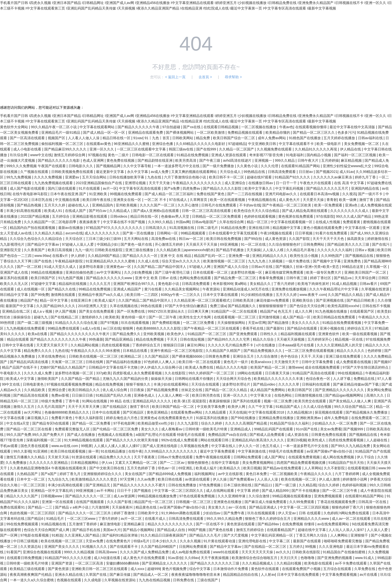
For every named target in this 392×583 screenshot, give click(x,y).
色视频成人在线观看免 (116, 435)
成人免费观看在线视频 (354, 362)
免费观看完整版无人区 (73, 429)
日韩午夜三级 (297, 278)
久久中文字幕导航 (138, 166)
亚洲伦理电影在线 (253, 541)
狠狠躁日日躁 (174, 345)
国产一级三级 (286, 485)
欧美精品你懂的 (278, 132)
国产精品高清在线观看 (31, 395)
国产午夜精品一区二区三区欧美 (287, 205)
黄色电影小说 (169, 284)
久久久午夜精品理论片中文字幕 (334, 289)
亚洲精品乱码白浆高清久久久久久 (258, 440)
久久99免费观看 (302, 502)
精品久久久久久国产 (22, 496)
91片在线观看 (90, 188)
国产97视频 (110, 323)
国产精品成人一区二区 (151, 575)
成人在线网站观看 (220, 491)
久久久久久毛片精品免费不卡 (231, 345)
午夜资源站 (212, 289)
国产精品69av (269, 524)
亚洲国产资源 (62, 563)
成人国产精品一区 (297, 317)
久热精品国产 (28, 474)
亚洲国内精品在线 (365, 188)
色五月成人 (271, 446)
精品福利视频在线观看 (298, 334)
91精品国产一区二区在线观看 (235, 311)
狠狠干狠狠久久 (139, 384)
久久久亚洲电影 (331, 547)
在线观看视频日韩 (362, 468)
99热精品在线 (255, 172)
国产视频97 (383, 362)
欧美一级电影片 (329, 144)
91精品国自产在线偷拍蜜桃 (344, 552)
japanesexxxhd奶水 (199, 250)
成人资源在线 (298, 435)
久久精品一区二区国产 (237, 149)
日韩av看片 (369, 284)
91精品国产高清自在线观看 (314, 373)
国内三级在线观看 (62, 188)
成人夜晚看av (172, 429)
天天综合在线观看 (206, 384)
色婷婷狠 (375, 351)
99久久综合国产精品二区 (354, 407)
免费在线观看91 (13, 507)
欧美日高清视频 (60, 250)
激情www (295, 367)
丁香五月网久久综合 (312, 535)
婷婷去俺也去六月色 (122, 418)
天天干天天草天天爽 (84, 407)
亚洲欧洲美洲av (309, 418)
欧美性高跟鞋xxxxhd (344, 306)
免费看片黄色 (62, 418)
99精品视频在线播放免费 (157, 496)
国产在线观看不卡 (124, 547)
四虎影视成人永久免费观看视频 (138, 373)
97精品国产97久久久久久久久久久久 (115, 228)
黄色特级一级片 (134, 317)
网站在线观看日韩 (215, 440)
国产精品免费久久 (127, 334)
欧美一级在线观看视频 (360, 334)
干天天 (172, 339)
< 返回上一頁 (175, 77)
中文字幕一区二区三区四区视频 (305, 507)
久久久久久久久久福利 (335, 250)
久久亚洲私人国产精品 (82, 535)
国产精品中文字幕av (44, 244)
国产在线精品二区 (65, 317)
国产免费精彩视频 (166, 323)
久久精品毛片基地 (301, 250)
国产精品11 (264, 485)
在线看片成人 (156, 519)
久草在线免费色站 (52, 356)
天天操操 (253, 250)
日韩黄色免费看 (218, 356)
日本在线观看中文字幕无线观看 (233, 233)
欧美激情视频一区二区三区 (225, 261)
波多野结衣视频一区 (247, 272)
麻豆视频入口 (38, 418)
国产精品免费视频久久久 (263, 351)
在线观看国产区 (362, 311)
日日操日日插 (83, 395)
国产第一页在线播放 (139, 233)
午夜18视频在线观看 (277, 233)
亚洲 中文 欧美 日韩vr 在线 (156, 278)
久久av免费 (147, 479)
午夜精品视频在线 (262, 200)
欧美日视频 (252, 468)
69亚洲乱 (186, 468)
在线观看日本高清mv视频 (320, 194)
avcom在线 (74, 233)
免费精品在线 (364, 379)
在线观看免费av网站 (187, 412)
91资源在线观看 (84, 457)
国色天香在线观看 (35, 446)
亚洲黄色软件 (329, 334)
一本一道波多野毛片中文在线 (177, 166)
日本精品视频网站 (85, 463)
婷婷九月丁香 (366, 177)
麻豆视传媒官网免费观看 (285, 272)
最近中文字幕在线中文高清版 (353, 127)
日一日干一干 (287, 183)
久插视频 (276, 261)
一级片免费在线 (298, 261)
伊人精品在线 (351, 149)
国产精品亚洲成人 (263, 507)
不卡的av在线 (250, 205)
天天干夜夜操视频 (215, 558)
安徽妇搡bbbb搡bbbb (123, 563)
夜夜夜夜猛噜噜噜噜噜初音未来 (196, 575)
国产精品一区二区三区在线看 (29, 429)
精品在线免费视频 (150, 339)
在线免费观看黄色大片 (176, 418)
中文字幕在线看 (13, 418)
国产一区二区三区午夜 (340, 491)
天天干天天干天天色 (329, 239)
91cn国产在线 (307, 429)
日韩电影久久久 (81, 166)
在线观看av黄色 (99, 144)
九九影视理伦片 (13, 244)
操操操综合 (22, 317)
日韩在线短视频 (193, 339)
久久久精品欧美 (169, 250)
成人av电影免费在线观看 (191, 552)
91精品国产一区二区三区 (207, 334)
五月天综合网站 (95, 177)
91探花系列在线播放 (212, 418)
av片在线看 (369, 575)
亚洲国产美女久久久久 (62, 547)
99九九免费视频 (19, 177)
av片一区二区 (132, 519)
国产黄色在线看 (221, 530)
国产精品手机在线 (87, 530)
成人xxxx (138, 569)
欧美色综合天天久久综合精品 (257, 211)
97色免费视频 (210, 485)
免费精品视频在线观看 (245, 132)
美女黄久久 (217, 507)
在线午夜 (135, 451)
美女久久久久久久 (306, 323)
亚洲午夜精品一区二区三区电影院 (177, 351)
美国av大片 (112, 530)
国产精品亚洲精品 (119, 339)
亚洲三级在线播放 (140, 250)
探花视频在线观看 (329, 412)
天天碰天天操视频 (291, 339)
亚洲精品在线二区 (16, 311)
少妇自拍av (212, 513)
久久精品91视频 (289, 563)
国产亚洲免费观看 (244, 334)
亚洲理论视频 (136, 183)
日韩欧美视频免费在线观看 (73, 172)
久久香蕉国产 (35, 250)
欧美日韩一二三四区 (143, 295)
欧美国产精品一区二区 (268, 367)
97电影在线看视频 (35, 535)
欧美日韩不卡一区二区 (227, 177)
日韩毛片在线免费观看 (219, 205)
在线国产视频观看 (90, 502)
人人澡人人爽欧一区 (174, 395)
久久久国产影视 (120, 502)
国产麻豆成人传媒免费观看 (266, 502)
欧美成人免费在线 (200, 367)
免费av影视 (61, 395)
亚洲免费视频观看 (328, 496)
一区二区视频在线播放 (259, 127)
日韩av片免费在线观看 (176, 457)
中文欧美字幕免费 (211, 407)
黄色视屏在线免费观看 (296, 216)
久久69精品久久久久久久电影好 (201, 144)
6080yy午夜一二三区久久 (181, 295)
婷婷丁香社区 (321, 278)
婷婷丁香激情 (124, 513)
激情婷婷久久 (92, 317)
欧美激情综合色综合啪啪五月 (255, 558)
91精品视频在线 (54, 524)
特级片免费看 (52, 401)
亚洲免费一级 (239, 256)
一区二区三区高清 (89, 563)
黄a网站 (241, 284)
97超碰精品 (237, 144)
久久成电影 (93, 580)
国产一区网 (9, 535)
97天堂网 (128, 479)
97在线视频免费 (378, 339)
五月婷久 (296, 547)
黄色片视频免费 (175, 569)
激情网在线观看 (63, 295)
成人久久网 (304, 311)
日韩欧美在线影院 (109, 250)
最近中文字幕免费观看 (218, 451)
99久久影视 (22, 451)
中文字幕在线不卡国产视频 (124, 222)
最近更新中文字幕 (110, 172)
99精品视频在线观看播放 (292, 496)
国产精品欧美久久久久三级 (349, 244)
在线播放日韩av (261, 183)
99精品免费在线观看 (64, 328)
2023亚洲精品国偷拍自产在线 (99, 183)
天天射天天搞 (59, 457)
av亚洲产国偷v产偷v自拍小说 (330, 451)
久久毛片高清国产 (52, 407)
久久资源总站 (31, 547)
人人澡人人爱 (378, 530)
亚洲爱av (73, 177)
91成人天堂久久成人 (61, 267)
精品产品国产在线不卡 (20, 367)
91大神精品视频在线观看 (84, 440)
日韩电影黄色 (34, 384)
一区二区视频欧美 (284, 474)
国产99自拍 (254, 239)
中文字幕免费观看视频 (340, 575)
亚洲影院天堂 (11, 250)
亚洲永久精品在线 (69, 575)
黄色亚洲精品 (158, 412)
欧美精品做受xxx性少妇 (156, 423)
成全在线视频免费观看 (323, 367)
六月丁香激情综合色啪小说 (185, 177)
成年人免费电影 (337, 418)
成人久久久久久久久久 (102, 233)
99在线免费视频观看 (23, 524)
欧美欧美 (112, 317)
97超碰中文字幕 (44, 284)
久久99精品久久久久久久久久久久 (171, 451)
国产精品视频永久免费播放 (367, 412)
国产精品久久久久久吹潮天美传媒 (132, 440)
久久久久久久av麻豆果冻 (333, 177)
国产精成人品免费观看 (267, 435)
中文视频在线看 (68, 200)
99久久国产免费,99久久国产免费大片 (36, 435)
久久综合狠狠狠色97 (285, 244)
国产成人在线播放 (81, 435)
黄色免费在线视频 (121, 160)
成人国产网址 (275, 457)
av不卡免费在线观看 (351, 563)
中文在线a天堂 (18, 423)
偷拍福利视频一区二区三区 (63, 144)
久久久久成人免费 (38, 373)
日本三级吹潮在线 (238, 485)
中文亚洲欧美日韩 (262, 144)
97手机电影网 (124, 423)
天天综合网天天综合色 (234, 379)
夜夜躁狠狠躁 (220, 401)
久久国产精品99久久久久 (56, 306)
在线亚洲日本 (81, 300)
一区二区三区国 (33, 485)
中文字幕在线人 (224, 446)
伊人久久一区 (249, 446)
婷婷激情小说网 (355, 479)
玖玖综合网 (19, 155)
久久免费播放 (16, 463)
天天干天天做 (160, 183)
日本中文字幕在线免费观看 (298, 575)
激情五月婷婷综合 (250, 530)
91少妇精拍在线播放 (257, 295)
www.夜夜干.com (313, 295)
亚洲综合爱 (57, 390)
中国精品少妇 (108, 244)
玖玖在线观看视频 (135, 323)
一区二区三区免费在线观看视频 (310, 351)
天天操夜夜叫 (123, 507)
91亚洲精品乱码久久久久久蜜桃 (111, 261)
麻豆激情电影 (111, 524)
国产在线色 (43, 261)
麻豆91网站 (196, 345)
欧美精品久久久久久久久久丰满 (279, 379)
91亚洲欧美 (98, 194)
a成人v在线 (92, 328)
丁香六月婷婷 (284, 284)
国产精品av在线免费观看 (283, 468)
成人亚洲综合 (235, 183)
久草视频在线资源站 (120, 580)
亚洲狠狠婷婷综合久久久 (103, 474)
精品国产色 (29, 300)
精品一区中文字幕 (54, 300)
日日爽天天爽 (198, 311)
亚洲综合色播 (163, 144)
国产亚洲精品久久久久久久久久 (340, 390)
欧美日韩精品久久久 (84, 390)
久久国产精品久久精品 (346, 295)
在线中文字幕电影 (226, 463)
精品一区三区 (258, 222)
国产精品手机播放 (230, 250)
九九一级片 (84, 250)
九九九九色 (257, 261)
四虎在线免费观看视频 (346, 440)
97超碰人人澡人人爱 (78, 244)
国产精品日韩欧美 (361, 300)
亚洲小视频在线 (332, 328)
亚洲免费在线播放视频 (289, 289)
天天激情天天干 (287, 362)
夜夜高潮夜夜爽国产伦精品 (31, 575)
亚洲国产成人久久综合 (231, 267)
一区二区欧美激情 (211, 132)
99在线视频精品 (350, 373)
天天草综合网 (365, 278)
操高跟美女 (356, 239)
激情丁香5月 (140, 407)
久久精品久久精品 (49, 233)
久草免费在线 (365, 569)
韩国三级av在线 (182, 149)
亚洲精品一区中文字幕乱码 (52, 491)
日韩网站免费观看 (248, 457)
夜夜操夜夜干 (90, 222)
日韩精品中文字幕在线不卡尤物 (113, 367)
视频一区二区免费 (278, 401)
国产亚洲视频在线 (330, 300)
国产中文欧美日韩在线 (107, 468)
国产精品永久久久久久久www (109, 278)
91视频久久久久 (95, 547)
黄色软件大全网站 (14, 127)
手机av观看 (9, 446)
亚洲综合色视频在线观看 (42, 552)
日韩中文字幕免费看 (318, 362)
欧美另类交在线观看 (311, 401)
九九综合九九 (59, 479)
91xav (138, 138)
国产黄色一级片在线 (137, 244)
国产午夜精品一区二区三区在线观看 (212, 328)
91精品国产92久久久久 (293, 177)
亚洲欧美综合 (303, 300)
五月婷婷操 (330, 160)
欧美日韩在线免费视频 (224, 239)
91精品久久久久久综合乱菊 (77, 323)
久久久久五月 (100, 284)
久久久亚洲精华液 (232, 496)
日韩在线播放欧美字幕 (127, 177)
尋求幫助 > (233, 77)
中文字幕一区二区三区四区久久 (179, 491)
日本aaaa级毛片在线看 (297, 345)
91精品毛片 (56, 519)
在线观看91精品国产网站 (301, 166)
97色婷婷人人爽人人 (160, 362)
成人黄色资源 (276, 239)
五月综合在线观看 (338, 569)
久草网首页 (199, 200)
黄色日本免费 (257, 474)
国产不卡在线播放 (306, 491)
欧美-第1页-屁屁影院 (190, 401)
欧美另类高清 (186, 160)
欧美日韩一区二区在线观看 (200, 362)
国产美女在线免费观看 (97, 311)
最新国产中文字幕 (20, 306)
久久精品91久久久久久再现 (316, 149)
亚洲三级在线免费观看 (343, 356)
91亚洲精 (41, 451)
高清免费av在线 (164, 239)
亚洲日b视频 (296, 440)
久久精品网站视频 (85, 345)
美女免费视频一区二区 (362, 144)
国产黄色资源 (59, 569)
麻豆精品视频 (352, 160)
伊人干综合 (366, 457)
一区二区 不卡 (156, 200)
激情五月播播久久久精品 (26, 457)
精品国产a (268, 311)
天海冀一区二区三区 (67, 362)
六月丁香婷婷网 (347, 474)
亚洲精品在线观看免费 (146, 132)
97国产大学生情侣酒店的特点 (366, 367)
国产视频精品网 (109, 166)
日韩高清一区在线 (373, 502)
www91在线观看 (226, 552)
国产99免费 (40, 295)
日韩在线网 (95, 362)
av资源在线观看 (198, 479)
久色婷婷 (330, 513)
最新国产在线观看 (307, 541)
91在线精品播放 (113, 451)
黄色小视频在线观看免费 (323, 228)
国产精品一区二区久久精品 (226, 390)
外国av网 (183, 222)
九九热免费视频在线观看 (54, 183)
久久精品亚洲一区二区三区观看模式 (202, 300)
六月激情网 (101, 507)
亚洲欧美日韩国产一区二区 (366, 272)
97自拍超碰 (172, 127)
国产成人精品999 (276, 491)
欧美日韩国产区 (43, 278)
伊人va (107, 463)
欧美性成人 (317, 440)
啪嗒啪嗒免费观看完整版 (343, 541)
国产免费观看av (242, 479)
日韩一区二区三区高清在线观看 (207, 211)
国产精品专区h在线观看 (51, 423)
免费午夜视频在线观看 (213, 457)
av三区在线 (112, 328)
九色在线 (155, 177)
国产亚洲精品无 (98, 485)
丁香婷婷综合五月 (147, 345)
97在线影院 (325, 216)
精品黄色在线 (146, 507)
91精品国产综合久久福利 (290, 423)
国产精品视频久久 (242, 306)
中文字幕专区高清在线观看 (140, 188)
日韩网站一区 (168, 233)
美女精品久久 (261, 284)
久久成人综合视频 (318, 407)
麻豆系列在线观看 (14, 278)
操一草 (93, 451)
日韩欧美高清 (243, 300)
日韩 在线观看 (310, 513)
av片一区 (110, 188)
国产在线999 (207, 149)
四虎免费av (192, 188)
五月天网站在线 (136, 239)
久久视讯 (349, 194)
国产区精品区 (134, 412)
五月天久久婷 (55, 205)
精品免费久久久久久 (115, 457)
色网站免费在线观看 (196, 278)
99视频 (311, 547)
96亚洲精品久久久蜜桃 (132, 144)
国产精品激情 (278, 323)
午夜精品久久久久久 (316, 474)
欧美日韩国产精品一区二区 (173, 407)
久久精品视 (307, 485)
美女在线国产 (136, 474)
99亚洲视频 (85, 491)
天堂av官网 (257, 323)
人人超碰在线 (377, 440)
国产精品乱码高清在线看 (29, 362)
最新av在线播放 (71, 228)
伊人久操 (220, 479)
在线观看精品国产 (281, 530)
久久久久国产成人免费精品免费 (145, 552)
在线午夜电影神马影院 (30, 194)
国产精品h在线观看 (302, 328)
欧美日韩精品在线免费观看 (335, 317)
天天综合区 (74, 239)
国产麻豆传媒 (120, 575)
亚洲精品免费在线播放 (276, 418)
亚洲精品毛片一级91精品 (61, 132)
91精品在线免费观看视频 (342, 323)
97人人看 (384, 379)
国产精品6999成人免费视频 (170, 474)
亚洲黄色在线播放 (228, 502)
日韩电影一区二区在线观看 (153, 155)
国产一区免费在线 (131, 311)
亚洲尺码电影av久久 (282, 194)
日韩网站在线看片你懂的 (194, 379)
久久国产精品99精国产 (159, 547)
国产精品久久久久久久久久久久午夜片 (80, 334)
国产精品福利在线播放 (124, 362)
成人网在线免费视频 (339, 457)
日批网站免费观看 (193, 547)
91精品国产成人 (288, 407)
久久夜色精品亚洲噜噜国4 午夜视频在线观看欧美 (48, 468)
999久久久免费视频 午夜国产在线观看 (36, 166)
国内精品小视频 (319, 155)
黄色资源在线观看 (241, 524)
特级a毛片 (142, 541)
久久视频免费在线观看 (275, 149)
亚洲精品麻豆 (134, 524)
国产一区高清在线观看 (28, 138)
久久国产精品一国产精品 (81, 379)
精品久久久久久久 (351, 351)
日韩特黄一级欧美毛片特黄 (207, 429)
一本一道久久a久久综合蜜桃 (32, 580)
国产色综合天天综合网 (307, 306)
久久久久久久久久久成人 (350, 211)
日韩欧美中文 (148, 513)
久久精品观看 (216, 412)
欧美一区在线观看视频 (228, 200)
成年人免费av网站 (272, 138)
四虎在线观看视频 (116, 345)
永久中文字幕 (138, 172)
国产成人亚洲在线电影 (160, 446)
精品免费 (203, 138)
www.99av (42, 256)
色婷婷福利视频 (355, 485)
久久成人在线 (149, 261)
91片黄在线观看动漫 (220, 541)
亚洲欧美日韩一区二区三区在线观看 (100, 569)
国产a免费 (172, 188)
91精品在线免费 (234, 228)
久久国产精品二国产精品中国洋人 (160, 267)
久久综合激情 (267, 356)
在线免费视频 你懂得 (299, 524)
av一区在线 (238, 507)
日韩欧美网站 (183, 138)
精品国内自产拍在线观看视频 (33, 228)
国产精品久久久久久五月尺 (328, 188)
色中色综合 (290, 356)
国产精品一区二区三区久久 (314, 132)
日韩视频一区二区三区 (194, 502)
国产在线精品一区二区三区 (266, 547)
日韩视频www (52, 496)
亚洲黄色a (148, 418)
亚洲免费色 (353, 261)
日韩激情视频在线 (309, 395)
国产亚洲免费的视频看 (335, 558)
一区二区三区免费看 (199, 323)
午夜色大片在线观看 (316, 183)
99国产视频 (197, 530)
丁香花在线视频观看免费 (337, 502)
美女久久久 (150, 429)
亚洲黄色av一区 (119, 267)
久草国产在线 (96, 575)
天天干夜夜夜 (145, 457)
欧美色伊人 (176, 334)
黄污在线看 (153, 289)
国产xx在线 (192, 127)
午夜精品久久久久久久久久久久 (197, 183)
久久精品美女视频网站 (182, 289)
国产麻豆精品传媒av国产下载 (356, 384)
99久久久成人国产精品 (354, 216)
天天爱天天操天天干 (52, 345)
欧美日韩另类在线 (206, 395)
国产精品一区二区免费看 (92, 423)
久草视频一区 (377, 267)
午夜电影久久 (11, 373)
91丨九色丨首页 (157, 138)
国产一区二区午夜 (163, 317)
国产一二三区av (173, 463)
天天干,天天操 (312, 356)
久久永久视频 (191, 541)
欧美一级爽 (348, 200)
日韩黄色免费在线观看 (329, 435)
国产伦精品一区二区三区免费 (116, 429)
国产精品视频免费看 (163, 390)
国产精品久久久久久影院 (223, 188)
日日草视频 (304, 233)
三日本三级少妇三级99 (104, 239)
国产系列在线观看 (247, 401)
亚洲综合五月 (244, 356)
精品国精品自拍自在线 (241, 575)
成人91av (347, 172)
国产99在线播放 (244, 418)
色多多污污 (346, 132)
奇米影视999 (223, 284)
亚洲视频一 (264, 160)
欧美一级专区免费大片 (324, 272)
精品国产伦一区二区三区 (154, 502)
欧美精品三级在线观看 (28, 569)
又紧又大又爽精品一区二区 (136, 463)
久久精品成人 (120, 211)
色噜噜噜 (308, 558)
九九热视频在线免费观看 (26, 328)
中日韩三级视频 (26, 541)
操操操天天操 (162, 379)
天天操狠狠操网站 (232, 323)
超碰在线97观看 (260, 177)
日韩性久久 (269, 334)
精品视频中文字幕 (287, 228)
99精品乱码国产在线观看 (274, 429)
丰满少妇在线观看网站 (171, 384)
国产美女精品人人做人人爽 (350, 401)
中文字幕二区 (280, 541)
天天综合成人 (231, 172)
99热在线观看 (152, 306)
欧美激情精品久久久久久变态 (95, 479)
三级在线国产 (208, 580)
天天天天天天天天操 (258, 552)
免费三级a (218, 306)
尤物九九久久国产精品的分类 (126, 379)
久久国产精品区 (157, 356)
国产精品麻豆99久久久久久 (66, 149)
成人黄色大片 (290, 200)
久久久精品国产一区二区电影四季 (50, 222)
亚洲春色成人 (145, 395)
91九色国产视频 (71, 278)
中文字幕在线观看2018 (267, 412)
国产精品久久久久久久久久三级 (215, 563)
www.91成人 (365, 558)
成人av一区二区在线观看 (352, 519)
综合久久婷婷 (212, 423)
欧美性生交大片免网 (195, 317)
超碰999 (154, 569)
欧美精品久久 (230, 468)
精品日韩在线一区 (117, 138)
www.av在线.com (65, 446)
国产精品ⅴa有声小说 (72, 507)
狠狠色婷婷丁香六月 (348, 507)
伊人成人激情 (330, 479)
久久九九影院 (188, 423)
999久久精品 (285, 160)
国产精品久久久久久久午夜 (139, 127)
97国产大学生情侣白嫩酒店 (186, 306)
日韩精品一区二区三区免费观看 (217, 216)
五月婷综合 (61, 216)
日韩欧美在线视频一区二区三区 (94, 356)
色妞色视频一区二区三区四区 (33, 513)
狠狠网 (128, 328)
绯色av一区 (167, 468)
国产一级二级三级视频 (35, 323)
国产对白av (98, 211)
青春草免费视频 (271, 278)
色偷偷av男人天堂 (176, 216)
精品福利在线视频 (73, 284)
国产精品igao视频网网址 (345, 395)
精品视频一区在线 (349, 339)
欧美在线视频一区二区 (299, 479)
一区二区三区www (82, 519)
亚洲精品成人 (241, 429)
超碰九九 (41, 317)
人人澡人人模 (273, 250)
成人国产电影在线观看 (28, 188)
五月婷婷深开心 (320, 339)
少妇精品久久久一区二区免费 (335, 423)
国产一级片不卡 (371, 194)
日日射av (306, 172)
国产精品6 (36, 519)
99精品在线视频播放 (47, 272)
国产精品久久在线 (62, 289)
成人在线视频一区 (31, 289)
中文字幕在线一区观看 (363, 228)
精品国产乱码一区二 (210, 256)
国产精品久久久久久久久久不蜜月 (140, 485)
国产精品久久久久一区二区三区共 (85, 513)
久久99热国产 (332, 256)
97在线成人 (178, 200)
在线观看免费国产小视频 (302, 569)
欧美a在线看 (38, 334)
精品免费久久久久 (38, 351)
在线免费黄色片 (119, 541)
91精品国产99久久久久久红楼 (68, 558)
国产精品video (265, 384)
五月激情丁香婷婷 (83, 524)
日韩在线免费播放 (183, 485)
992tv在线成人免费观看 (180, 440)
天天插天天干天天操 (202, 244)
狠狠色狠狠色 (198, 463)
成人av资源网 (125, 496)
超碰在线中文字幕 (312, 530)
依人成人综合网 (115, 390)
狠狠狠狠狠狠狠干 (273, 306)
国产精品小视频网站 (139, 530)
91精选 (57, 535)
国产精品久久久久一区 (140, 256)
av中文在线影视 (231, 474)
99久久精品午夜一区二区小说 (54, 127)
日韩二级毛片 (208, 228)
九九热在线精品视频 (155, 580)
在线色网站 (283, 395)
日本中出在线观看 (106, 412)
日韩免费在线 (184, 580)
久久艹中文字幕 (261, 407)
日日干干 (124, 491)
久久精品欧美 (35, 390)
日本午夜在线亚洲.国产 (69, 194)
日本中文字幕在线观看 (221, 295)
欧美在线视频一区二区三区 (62, 541)
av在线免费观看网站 (334, 524)
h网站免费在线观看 (355, 513)
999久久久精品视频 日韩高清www (91, 552)
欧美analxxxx (261, 362)
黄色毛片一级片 (236, 362)
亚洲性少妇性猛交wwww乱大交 (347, 166)
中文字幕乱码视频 (290, 188)
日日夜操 (137, 390)
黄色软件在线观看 (265, 569)
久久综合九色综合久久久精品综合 (36, 239)
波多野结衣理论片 (237, 384)
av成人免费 (160, 172)
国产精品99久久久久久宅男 (229, 339)
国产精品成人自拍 (171, 530)
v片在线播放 (266, 345)
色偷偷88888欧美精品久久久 (67, 412)
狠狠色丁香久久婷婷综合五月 (268, 519)
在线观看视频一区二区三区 (235, 317)
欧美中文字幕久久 (259, 188)
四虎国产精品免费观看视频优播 (301, 463)
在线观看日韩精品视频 (221, 127)
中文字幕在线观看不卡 (297, 144)
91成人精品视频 (345, 284)
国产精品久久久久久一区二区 (88, 496)
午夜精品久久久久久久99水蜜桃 (96, 351)
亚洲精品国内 (103, 205)
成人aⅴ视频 (43, 311)
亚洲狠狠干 (360, 535)
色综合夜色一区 (318, 379)
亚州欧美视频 (127, 205)
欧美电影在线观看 (319, 563)
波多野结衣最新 (92, 267)
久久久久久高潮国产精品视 (246, 423)
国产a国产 (49, 474)
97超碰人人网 (200, 267)
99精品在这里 (353, 267)
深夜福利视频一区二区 (44, 440)
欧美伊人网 (237, 407)
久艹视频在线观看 (35, 172)
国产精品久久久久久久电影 (59, 160)
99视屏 (86, 446)
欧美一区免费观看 (329, 205)
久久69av (192, 558)
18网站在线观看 (250, 373)
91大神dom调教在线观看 (181, 513)
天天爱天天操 (314, 200)
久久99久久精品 (161, 222)
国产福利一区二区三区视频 (355, 155)
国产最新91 (276, 328)
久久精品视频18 (300, 412)
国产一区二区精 (29, 267)
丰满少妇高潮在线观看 (24, 211)
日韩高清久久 (156, 228)
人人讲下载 (342, 379)
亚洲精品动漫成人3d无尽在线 (246, 289)
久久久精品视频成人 (258, 563)
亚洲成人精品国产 (128, 289)
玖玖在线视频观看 (262, 513)
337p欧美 (103, 373)
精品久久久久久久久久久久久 (171, 524)
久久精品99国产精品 (104, 256)
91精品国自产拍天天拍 (346, 463)
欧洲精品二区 (131, 356)
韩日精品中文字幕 (14, 295)
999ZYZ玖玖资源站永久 (166, 311)
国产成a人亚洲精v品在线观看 (157, 211)
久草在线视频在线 (124, 306)
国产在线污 (381, 244)
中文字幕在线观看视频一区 (292, 222)
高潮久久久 (375, 395)
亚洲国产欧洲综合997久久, (135, 284)
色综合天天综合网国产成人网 (47, 530)
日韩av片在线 (262, 267)
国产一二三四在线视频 (245, 194)
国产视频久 (285, 267)
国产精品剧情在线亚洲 (155, 160)
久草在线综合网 (232, 222)
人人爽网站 (339, 535)
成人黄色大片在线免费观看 (144, 558)
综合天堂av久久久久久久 (182, 261)
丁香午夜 (73, 401)
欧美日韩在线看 (170, 479)
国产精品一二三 (40, 507)
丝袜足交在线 (192, 390)
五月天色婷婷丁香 (141, 468)
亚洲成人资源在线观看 (229, 155)
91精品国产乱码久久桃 (114, 395)
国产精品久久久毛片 (205, 535)
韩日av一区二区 (192, 239)
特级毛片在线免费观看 (287, 451)
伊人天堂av (287, 513)
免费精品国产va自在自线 (228, 435)
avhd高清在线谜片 (238, 160)
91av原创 (175, 558)
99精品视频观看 (194, 233)
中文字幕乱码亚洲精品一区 (272, 535)
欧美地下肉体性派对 (314, 284)
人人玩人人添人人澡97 (347, 530)
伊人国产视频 (66, 311)
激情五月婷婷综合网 (70, 155)
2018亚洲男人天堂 (93, 306)
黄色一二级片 (119, 155)
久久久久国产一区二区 (158, 205)
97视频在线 (97, 155)
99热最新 (96, 339)
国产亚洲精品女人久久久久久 (165, 563)
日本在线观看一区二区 (211, 272)
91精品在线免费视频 (193, 155)
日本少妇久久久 (165, 541)
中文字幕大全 (261, 395)
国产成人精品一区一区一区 (104, 132)
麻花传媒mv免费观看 (273, 300)
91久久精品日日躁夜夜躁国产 (164, 535)
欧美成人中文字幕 (21, 379)
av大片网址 (33, 412)
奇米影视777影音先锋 (267, 155)
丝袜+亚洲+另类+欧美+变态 (318, 267)
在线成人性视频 (328, 222)
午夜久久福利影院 (89, 418)
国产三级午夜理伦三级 (173, 272)
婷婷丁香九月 (70, 474)
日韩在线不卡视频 (376, 306)
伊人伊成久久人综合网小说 (162, 367)
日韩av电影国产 (205, 222)
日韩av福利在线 (371, 138)
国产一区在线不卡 (210, 524)
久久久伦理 (270, 166)
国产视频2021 (327, 172)
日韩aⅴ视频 (365, 250)
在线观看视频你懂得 (311, 127)
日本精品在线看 (135, 351)
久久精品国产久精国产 (223, 351)
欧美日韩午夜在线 (97, 200)
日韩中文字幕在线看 (18, 345)
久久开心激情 (188, 205)
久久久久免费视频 (48, 177)
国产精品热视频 (29, 205)
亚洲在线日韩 (259, 228)
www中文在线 (41, 155)
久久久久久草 (289, 384)
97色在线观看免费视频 (197, 496)
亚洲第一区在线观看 (58, 502)
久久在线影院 (175, 373)
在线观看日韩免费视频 (25, 558)
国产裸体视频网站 (180, 132)
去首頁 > (205, 77)
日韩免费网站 (314, 244)
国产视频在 (143, 491)
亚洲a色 (352, 205)
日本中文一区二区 (31, 479)
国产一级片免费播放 (219, 166)
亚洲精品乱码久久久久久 (152, 401)
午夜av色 (286, 127)
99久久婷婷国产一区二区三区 (212, 373)
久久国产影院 (300, 239)
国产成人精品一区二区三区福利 (169, 194)
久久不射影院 (335, 468)
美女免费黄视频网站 (258, 463)
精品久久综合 (264, 339)
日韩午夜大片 (308, 160)
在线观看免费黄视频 (304, 457)
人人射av (268, 575)
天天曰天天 (289, 558)
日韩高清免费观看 (282, 172)
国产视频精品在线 (360, 256)
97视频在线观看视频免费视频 (70, 384)
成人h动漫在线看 (107, 558)
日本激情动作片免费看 (231, 569)
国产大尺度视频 (236, 535)
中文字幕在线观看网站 (97, 127)
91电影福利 (295, 155)
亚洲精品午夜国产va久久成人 (101, 295)
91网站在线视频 (95, 401)
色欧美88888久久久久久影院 (159, 328)
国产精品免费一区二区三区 (235, 278)
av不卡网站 (106, 491)
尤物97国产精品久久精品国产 (63, 367)
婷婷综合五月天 (360, 328)
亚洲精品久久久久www (312, 519)
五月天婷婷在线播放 (340, 138)
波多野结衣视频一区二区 (74, 373)
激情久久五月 (24, 407)
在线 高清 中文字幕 (349, 183)
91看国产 (13, 552)
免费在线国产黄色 (211, 194)
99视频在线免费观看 (126, 194)
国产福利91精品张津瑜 (120, 535)
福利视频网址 (205, 474)
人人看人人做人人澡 (84, 138)
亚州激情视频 (269, 317)
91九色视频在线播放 (331, 311)
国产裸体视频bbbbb (188, 356)
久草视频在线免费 (195, 446)
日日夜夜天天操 (278, 373)
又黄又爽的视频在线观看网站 (194, 172)
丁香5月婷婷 (108, 519)
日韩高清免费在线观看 (186, 519)
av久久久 (283, 552)
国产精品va (343, 278)
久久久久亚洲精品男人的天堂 (340, 345)
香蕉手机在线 (253, 328)
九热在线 (62, 351)
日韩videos (119, 216)
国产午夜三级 (210, 160)
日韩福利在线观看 (316, 384)
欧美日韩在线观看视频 (68, 451)
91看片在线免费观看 (332, 233)
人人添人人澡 (268, 479)
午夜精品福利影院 (69, 261)
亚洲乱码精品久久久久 (270, 256)
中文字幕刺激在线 (252, 451)
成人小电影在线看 (28, 149)
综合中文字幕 (200, 569)
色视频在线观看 (69, 580)
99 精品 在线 (120, 401)
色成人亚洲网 (94, 160)
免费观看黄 (352, 222)
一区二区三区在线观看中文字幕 (142, 149)
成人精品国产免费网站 (268, 390)
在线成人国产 (76, 211)
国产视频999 (354, 429)
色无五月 (285, 311)
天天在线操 (238, 412)
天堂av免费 (95, 541)
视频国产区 (57, 138)
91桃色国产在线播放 (305, 138)
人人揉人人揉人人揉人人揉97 (117, 446)
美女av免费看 (331, 429)
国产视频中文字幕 (327, 261)
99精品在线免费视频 (95, 289)
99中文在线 (11, 384)
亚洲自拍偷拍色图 (80, 272)
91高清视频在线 (182, 228)
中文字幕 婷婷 (248, 491)
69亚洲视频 (229, 244)
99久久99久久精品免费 (225, 519)
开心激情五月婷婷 (169, 244)
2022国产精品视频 (35, 216)
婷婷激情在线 (378, 239)
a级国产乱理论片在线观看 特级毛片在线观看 (171, 435)
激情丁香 (367, 200)
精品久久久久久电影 (232, 367)
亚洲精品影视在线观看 (90, 216)
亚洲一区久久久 (102, 149)
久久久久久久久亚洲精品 (49, 463)
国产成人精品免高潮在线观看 (305, 211)
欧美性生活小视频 (304, 256)
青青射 (332, 200)
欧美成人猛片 (105, 300)
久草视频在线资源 (376, 289)
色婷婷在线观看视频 (260, 216)
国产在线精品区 (115, 407)
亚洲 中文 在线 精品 (176, 256)
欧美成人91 (54, 211)
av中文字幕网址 (109, 272)
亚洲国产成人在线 (14, 272)
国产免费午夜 (234, 513)
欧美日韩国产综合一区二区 (234, 138)
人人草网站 (313, 468)
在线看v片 (61, 256)
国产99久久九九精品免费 (351, 446)
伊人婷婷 (78, 256)
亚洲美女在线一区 (128, 200)
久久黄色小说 (248, 166)
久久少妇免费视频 (138, 272)
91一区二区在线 (254, 244)
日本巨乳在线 (42, 200)
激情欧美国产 (48, 379)
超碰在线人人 (79, 205)
